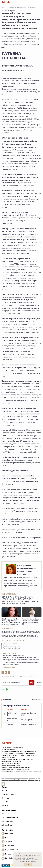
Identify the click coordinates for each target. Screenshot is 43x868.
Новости (5, 805)
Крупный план (32, 7)
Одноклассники (12, 850)
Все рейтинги (37, 700)
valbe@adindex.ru (9, 667)
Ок (28, 864)
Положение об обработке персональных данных (16, 768)
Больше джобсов (21, 7)
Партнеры (5, 798)
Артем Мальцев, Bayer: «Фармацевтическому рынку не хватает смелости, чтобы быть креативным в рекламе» (20, 636)
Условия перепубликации (9, 749)
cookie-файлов (28, 858)
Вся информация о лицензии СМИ (11, 761)
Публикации (11, 7)
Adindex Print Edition (10, 818)
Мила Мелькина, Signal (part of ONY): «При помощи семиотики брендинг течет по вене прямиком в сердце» (11, 622)
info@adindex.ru (12, 858)
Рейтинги (5, 814)
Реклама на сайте (9, 794)
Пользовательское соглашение (11, 766)
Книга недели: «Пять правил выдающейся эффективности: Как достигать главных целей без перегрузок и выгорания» (21, 632)
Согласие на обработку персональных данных (15, 770)
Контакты (9, 833)
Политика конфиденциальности (11, 764)
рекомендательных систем (23, 861)
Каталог (5, 802)
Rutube (8, 854)
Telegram (9, 842)
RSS (7, 838)
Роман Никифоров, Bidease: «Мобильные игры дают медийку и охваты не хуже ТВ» (31, 622)
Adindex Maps (7, 825)
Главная (4, 7)
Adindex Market (7, 821)
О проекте (5, 790)
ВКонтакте (10, 846)
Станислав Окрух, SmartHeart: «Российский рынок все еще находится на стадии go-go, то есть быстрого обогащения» (20, 601)
